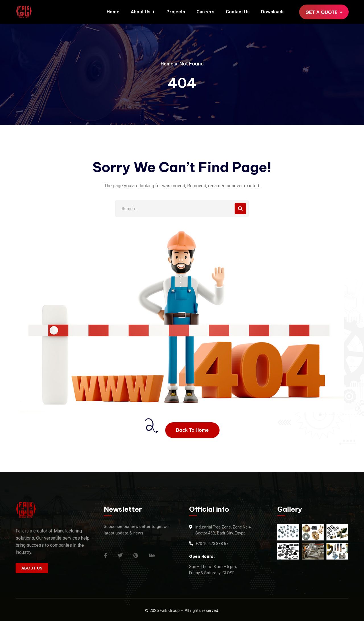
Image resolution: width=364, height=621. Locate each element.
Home (167, 64)
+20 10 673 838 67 (212, 544)
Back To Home (192, 430)
